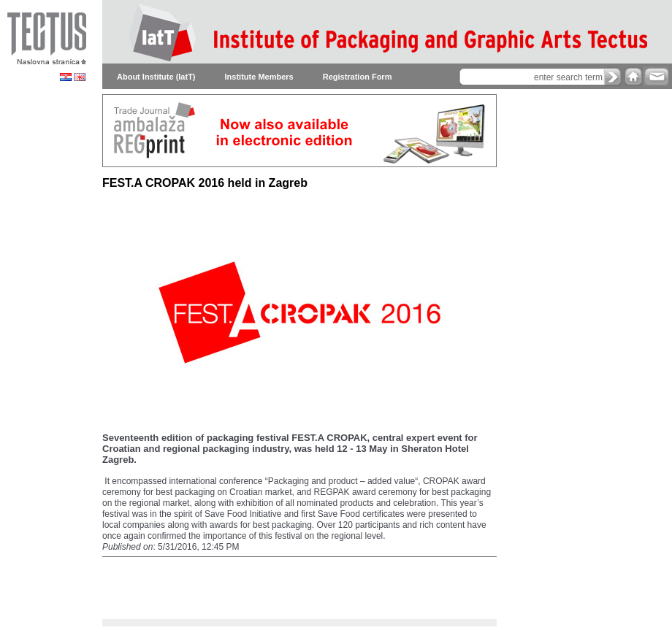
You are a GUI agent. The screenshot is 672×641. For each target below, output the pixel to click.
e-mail (656, 76)
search (613, 77)
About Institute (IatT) (156, 77)
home (633, 76)
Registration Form (358, 77)
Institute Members (259, 77)
